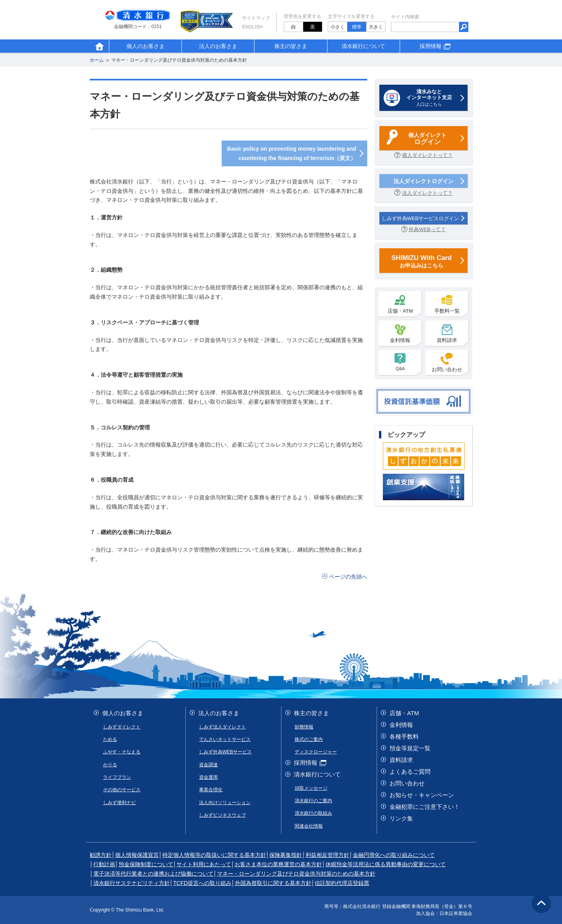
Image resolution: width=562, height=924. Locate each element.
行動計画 (104, 864)
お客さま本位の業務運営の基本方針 (278, 864)
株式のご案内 (309, 739)
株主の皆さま (291, 46)
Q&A (400, 362)
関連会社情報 (309, 826)
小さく (338, 27)
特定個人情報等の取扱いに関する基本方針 (214, 855)
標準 (357, 27)
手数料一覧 (447, 304)
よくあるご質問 (410, 772)
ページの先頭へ (348, 577)
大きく (376, 27)
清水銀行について (363, 46)
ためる (110, 739)
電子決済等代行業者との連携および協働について (153, 874)
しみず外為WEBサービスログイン (421, 218)
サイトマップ (256, 18)
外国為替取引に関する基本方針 (273, 883)
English (252, 27)
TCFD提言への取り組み (202, 883)
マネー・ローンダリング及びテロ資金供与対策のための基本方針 (179, 61)
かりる (110, 765)
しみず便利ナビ (119, 803)
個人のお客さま (146, 46)
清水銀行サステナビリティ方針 (132, 883)
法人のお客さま (218, 46)
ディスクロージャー (316, 752)
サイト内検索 (405, 17)
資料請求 (447, 333)
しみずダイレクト (122, 727)
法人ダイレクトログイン (423, 181)
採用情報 (436, 46)
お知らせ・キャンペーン (422, 795)
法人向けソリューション (225, 803)
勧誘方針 (101, 855)
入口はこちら (429, 98)
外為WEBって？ (427, 229)
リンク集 (401, 818)
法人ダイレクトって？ (427, 193)
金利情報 (400, 333)
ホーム (97, 61)
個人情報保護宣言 (137, 855)
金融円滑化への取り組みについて (394, 855)
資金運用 (208, 777)
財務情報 (304, 727)
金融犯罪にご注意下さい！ (425, 807)
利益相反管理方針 (327, 855)
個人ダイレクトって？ (427, 155)
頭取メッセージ (311, 788)
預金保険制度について (146, 864)
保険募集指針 (286, 855)
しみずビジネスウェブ (222, 815)
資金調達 (208, 765)
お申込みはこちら (421, 261)
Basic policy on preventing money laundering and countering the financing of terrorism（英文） (292, 153)
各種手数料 (404, 736)
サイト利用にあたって (204, 864)
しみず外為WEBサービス (225, 752)
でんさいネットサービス (225, 739)
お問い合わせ (447, 363)
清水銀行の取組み (313, 813)
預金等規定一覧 (410, 748)
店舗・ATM (400, 304)
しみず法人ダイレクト (222, 727)
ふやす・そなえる (122, 752)
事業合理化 (211, 790)
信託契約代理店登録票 (342, 883)
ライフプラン (117, 777)
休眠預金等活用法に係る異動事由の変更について (386, 864)
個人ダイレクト (427, 139)
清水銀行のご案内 (313, 801)
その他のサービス (122, 790)
